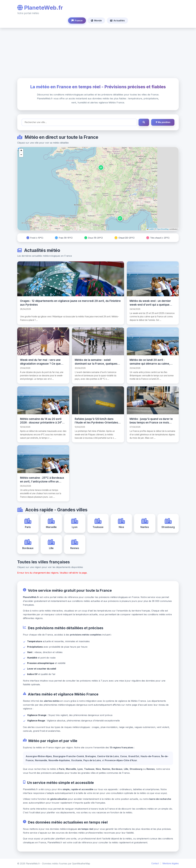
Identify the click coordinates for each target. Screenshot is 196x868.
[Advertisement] (98, 53)
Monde (96, 21)
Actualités (117, 21)
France (77, 21)
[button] (101, 168)
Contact (155, 863)
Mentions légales (171, 863)
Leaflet (150, 229)
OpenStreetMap (163, 229)
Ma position (163, 122)
